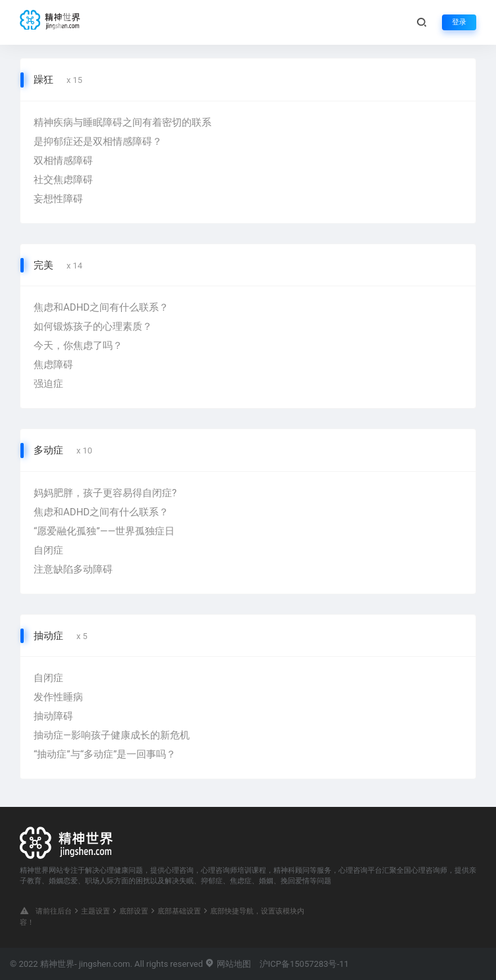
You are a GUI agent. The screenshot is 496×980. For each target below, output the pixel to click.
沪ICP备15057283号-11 (304, 964)
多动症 (48, 450)
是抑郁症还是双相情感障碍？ (98, 142)
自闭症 (48, 550)
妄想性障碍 (58, 199)
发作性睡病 (58, 697)
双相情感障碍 (63, 161)
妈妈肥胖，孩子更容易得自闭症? (105, 493)
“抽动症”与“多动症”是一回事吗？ (105, 754)
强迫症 (48, 384)
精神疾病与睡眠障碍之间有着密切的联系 (123, 122)
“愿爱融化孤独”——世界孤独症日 (104, 531)
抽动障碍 (53, 716)
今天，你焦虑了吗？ (78, 346)
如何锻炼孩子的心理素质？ (93, 326)
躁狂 (43, 80)
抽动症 (48, 636)
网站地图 (228, 964)
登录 (459, 22)
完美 (43, 265)
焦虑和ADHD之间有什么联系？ (101, 307)
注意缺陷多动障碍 (73, 569)
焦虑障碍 (53, 365)
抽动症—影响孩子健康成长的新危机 (112, 735)
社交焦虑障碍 (63, 180)
